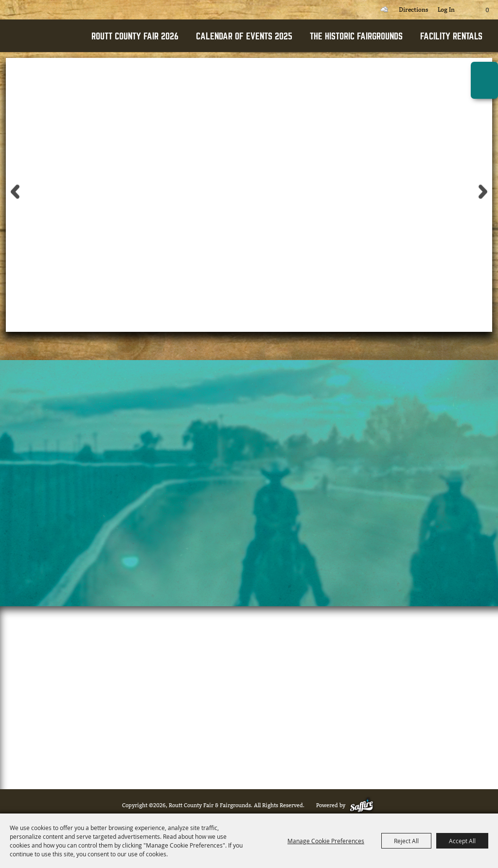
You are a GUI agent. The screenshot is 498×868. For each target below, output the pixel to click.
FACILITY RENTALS (451, 36)
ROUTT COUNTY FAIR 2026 (135, 36)
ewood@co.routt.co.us (208, 738)
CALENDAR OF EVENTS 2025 (244, 36)
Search (363, 10)
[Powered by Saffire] (364, 805)
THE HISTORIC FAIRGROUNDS (356, 36)
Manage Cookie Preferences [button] (326, 841)
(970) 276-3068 (306, 738)
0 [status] (487, 10)
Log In (446, 10)
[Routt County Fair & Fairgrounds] (44, 51)
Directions (414, 10)
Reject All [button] (406, 841)
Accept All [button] (462, 841)
